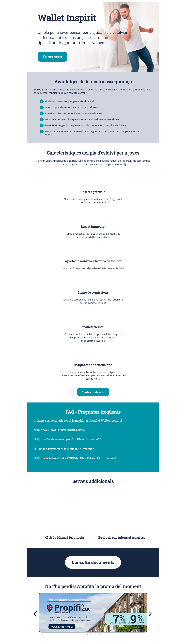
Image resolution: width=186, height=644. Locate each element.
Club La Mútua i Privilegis (64, 538)
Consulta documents (93, 562)
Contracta (52, 57)
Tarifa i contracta (93, 392)
